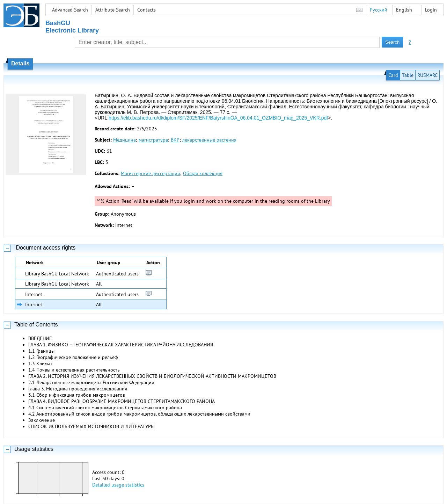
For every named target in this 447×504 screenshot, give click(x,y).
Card (393, 75)
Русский (379, 10)
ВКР (175, 140)
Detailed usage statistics (118, 485)
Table (408, 75)
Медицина (124, 140)
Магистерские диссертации (151, 173)
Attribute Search (113, 10)
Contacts (146, 10)
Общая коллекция (203, 173)
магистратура (153, 140)
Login (431, 10)
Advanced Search (70, 10)
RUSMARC (427, 75)
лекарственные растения (209, 140)
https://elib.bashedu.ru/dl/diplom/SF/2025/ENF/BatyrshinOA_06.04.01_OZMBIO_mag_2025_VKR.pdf (218, 118)
